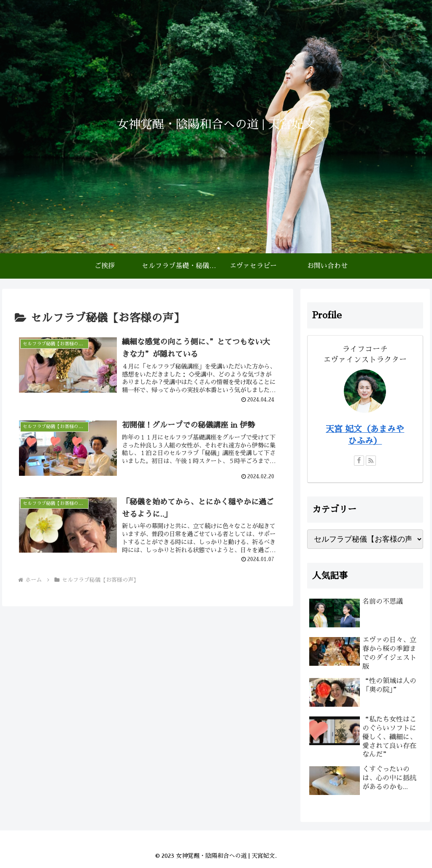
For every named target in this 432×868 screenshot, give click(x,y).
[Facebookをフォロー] (359, 461)
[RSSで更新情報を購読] (371, 461)
